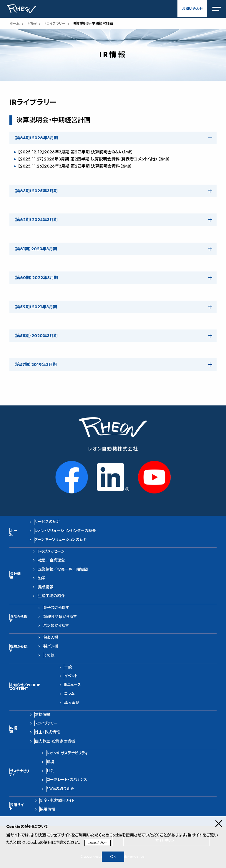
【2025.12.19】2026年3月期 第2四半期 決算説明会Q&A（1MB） (76, 152)
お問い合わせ (192, 9)
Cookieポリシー (98, 843)
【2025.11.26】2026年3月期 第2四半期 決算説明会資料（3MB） (75, 166)
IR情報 (31, 24)
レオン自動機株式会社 (113, 449)
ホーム (14, 24)
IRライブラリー (54, 24)
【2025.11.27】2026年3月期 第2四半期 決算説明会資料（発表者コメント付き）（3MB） (94, 159)
